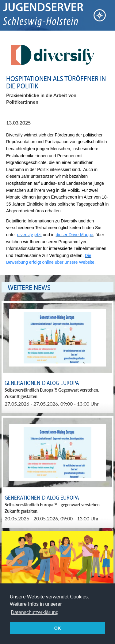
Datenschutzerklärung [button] (35, 612)
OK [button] (58, 628)
